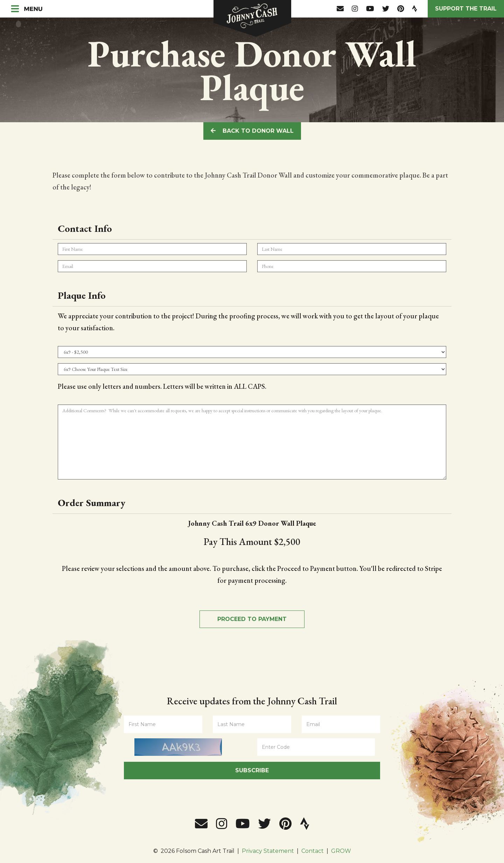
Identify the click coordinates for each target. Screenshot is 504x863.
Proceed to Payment (252, 619)
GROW (341, 851)
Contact (313, 851)
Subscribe (252, 770)
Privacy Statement (268, 851)
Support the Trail (466, 9)
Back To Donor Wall (252, 131)
